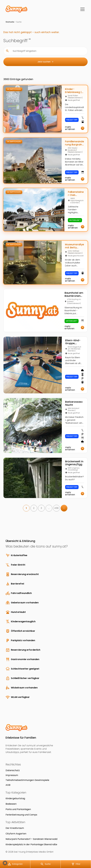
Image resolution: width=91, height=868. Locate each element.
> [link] (64, 508)
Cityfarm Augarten (16, 834)
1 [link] (26, 508)
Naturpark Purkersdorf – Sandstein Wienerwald (31, 839)
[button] (5, 863)
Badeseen (11, 804)
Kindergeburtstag (15, 798)
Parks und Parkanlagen (18, 809)
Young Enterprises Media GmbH (36, 852)
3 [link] (41, 508)
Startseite (10, 22)
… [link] (49, 508)
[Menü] (82, 9)
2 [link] (34, 508)
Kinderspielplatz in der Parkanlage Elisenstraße (31, 844)
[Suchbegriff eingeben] (48, 51)
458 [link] (56, 508)
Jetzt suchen (45, 62)
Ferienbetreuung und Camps (21, 815)
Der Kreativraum (15, 828)
